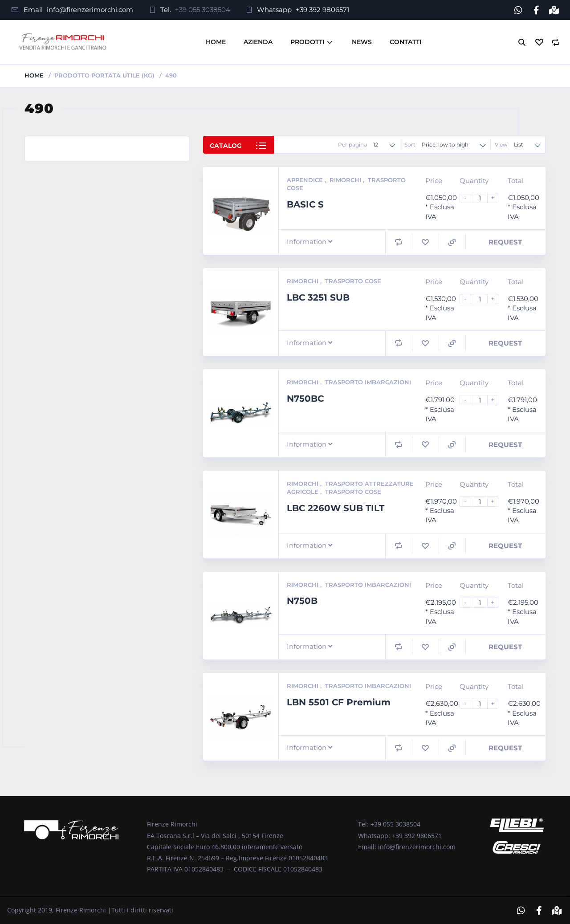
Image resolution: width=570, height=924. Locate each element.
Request (505, 242)
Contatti (405, 42)
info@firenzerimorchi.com (90, 10)
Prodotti (307, 42)
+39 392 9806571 (322, 10)
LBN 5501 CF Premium (339, 702)
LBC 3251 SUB (318, 297)
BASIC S (305, 204)
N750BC (305, 399)
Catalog (226, 146)
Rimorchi (346, 180)
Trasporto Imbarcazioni (368, 382)
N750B (302, 601)
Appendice (306, 180)
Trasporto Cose (353, 281)
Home (216, 42)
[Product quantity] (483, 198)
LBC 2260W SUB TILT (336, 508)
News (362, 42)
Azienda (258, 42)
